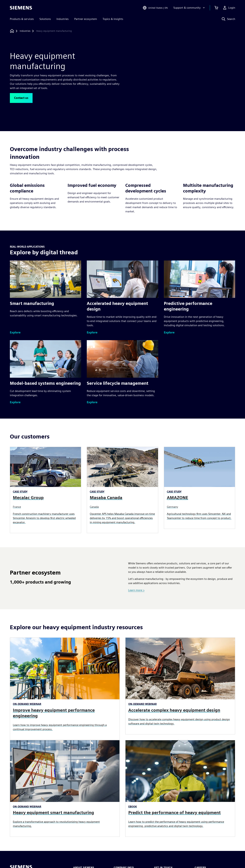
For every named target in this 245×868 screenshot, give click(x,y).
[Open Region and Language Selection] (155, 8)
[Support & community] (189, 8)
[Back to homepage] (12, 31)
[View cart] (216, 8)
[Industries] (25, 31)
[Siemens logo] (21, 8)
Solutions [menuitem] (45, 19)
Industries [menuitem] (63, 19)
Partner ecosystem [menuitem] (86, 19)
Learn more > (136, 590)
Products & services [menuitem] (22, 19)
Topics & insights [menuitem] (113, 19)
